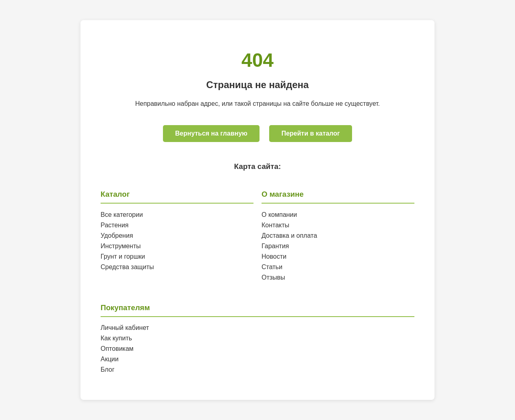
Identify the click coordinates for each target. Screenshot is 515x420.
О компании (279, 215)
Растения (115, 225)
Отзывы (273, 277)
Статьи (272, 267)
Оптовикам (117, 349)
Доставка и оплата (289, 236)
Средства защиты (127, 267)
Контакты (275, 225)
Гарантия (275, 246)
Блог (108, 370)
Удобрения (117, 236)
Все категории (122, 215)
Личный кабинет (125, 328)
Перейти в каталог (310, 133)
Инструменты (121, 246)
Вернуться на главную (211, 133)
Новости (274, 256)
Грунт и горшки (123, 256)
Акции (110, 359)
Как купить (116, 338)
